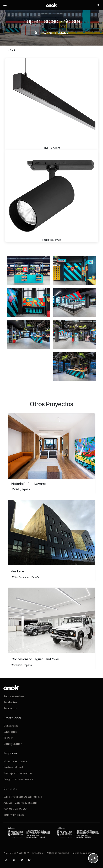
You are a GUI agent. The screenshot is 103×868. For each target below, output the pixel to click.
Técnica (9, 738)
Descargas (11, 726)
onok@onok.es (14, 815)
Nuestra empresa (15, 761)
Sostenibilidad (13, 767)
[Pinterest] (22, 860)
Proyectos (10, 708)
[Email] (30, 860)
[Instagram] (6, 860)
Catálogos (10, 732)
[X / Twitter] (14, 860)
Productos (10, 702)
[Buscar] (98, 5)
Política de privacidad (58, 853)
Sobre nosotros (14, 696)
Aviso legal (38, 853)
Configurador (13, 744)
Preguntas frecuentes (18, 779)
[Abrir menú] (5, 5)
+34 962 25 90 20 (15, 809)
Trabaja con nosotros (18, 773)
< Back (12, 50)
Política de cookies (82, 853)
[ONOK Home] (52, 5)
